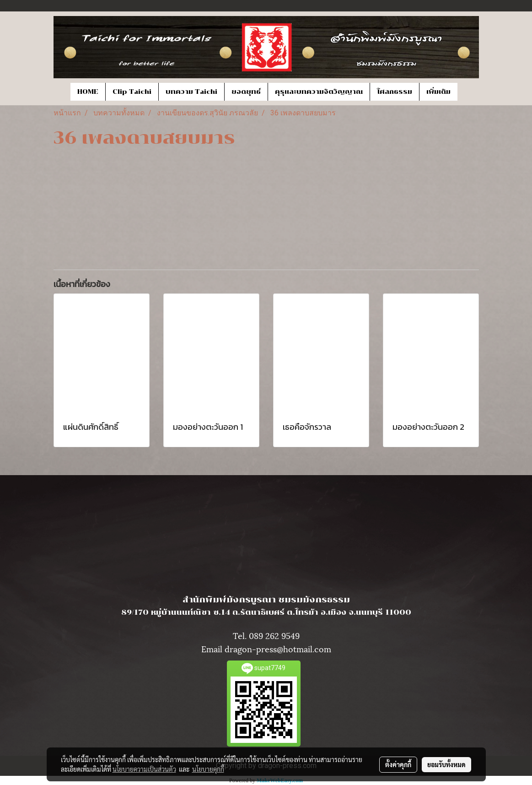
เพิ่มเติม (438, 92)
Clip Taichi (132, 92)
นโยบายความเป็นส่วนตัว (144, 769)
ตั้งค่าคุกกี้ (398, 764)
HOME (88, 92)
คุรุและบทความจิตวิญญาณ (319, 92)
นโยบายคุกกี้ (208, 769)
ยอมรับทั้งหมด (446, 764)
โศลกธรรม (395, 92)
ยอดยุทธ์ (246, 92)
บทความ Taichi (191, 92)
